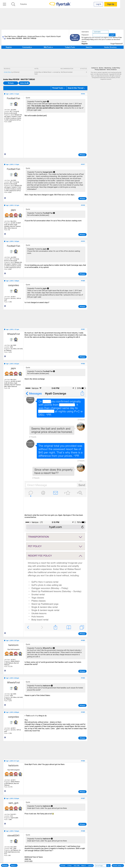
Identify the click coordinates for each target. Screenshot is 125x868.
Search (89, 47)
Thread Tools (58, 88)
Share (14, 865)
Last (90, 866)
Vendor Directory (110, 47)
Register (85, 44)
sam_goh (13, 803)
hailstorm (13, 645)
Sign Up (115, 4)
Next (84, 866)
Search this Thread (76, 88)
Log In (103, 4)
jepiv (13, 210)
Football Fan (13, 98)
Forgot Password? (117, 44)
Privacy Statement (100, 70)
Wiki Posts (48, 47)
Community (27, 47)
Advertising (108, 68)
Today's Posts (70, 47)
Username (85, 32)
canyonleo (13, 285)
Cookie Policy (116, 68)
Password (85, 35)
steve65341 (13, 836)
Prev (69, 866)
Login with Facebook (75, 38)
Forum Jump (118, 866)
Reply (11, 83)
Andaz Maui (7, 72)
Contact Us (95, 68)
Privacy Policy (89, 39)
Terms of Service (112, 70)
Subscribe (24, 83)
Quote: (28, 98)
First (63, 866)
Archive (101, 68)
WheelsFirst (13, 334)
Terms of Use (117, 37)
